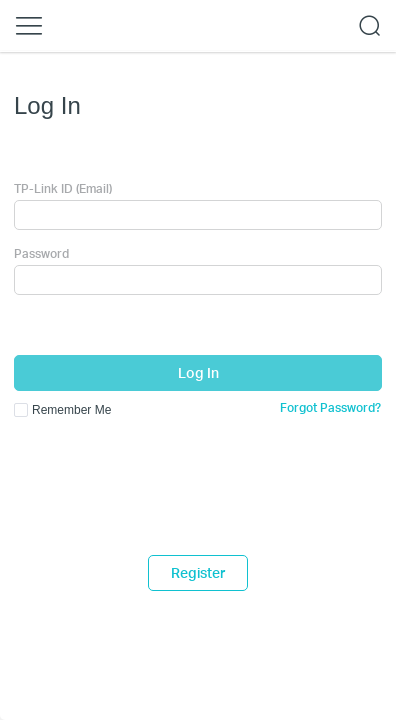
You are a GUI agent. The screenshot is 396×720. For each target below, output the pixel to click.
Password (41, 253)
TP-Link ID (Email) (63, 188)
